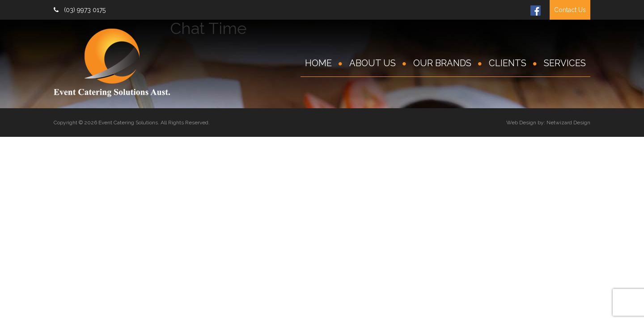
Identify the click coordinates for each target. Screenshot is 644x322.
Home (318, 63)
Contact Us (570, 10)
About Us (373, 63)
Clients (508, 63)
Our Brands (442, 63)
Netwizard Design (568, 123)
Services (565, 63)
